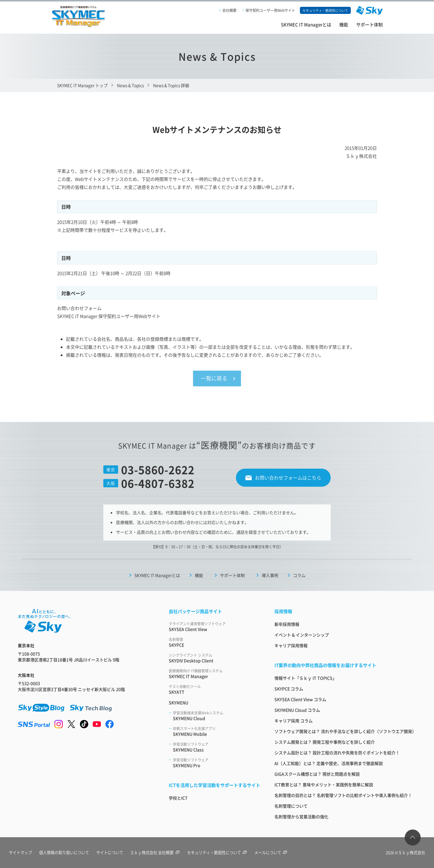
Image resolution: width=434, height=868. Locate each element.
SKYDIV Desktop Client (214, 658)
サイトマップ (20, 853)
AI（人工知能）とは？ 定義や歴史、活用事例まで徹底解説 (329, 763)
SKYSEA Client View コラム (300, 700)
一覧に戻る (214, 379)
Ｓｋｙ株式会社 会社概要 (157, 853)
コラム (299, 576)
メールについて (274, 853)
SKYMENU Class (217, 747)
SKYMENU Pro (217, 763)
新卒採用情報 (287, 624)
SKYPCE (214, 643)
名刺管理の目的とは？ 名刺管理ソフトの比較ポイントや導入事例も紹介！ (343, 795)
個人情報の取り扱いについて (65, 853)
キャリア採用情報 (291, 646)
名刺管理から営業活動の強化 (301, 817)
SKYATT (214, 690)
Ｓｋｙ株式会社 (412, 853)
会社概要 (229, 10)
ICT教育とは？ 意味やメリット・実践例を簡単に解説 (324, 785)
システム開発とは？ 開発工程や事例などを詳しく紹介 (325, 742)
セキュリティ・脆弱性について (219, 853)
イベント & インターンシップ (302, 635)
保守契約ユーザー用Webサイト (270, 10)
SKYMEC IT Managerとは (306, 24)
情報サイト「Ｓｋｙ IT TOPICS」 (306, 678)
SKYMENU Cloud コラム (297, 710)
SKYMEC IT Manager (214, 674)
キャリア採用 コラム (294, 721)
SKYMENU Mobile (217, 732)
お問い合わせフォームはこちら (288, 478)
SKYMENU (179, 703)
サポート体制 (369, 24)
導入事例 (270, 576)
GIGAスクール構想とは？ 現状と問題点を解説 (317, 774)
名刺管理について (291, 806)
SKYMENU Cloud (217, 716)
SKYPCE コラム (289, 689)
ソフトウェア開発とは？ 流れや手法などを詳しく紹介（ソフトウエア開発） (345, 732)
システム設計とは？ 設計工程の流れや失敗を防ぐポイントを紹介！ (337, 753)
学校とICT (178, 798)
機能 (344, 24)
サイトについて (111, 853)
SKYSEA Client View (214, 627)
